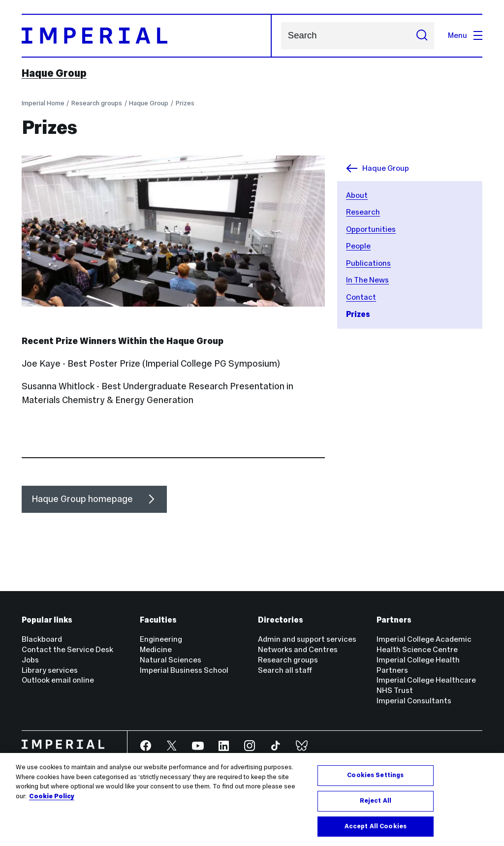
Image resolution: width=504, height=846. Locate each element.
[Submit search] (422, 36)
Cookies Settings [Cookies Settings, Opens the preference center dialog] (375, 779)
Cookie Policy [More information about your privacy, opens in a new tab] (52, 800)
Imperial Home (43, 103)
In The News (367, 280)
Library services (50, 670)
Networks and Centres (298, 649)
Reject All (376, 804)
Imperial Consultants (414, 701)
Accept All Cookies (376, 830)
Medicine (156, 649)
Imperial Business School (184, 670)
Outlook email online (58, 680)
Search (281, 36)
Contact (361, 297)
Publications (368, 263)
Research (363, 212)
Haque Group (54, 73)
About (357, 195)
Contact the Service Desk (67, 649)
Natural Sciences (171, 660)
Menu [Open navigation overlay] (465, 35)
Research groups (97, 103)
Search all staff (285, 670)
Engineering (161, 639)
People (358, 246)
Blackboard (42, 639)
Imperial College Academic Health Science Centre (424, 644)
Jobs (30, 660)
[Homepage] (147, 36)
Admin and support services (307, 639)
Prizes (185, 103)
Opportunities (371, 229)
